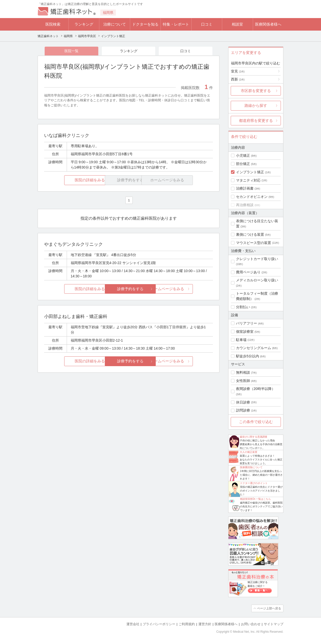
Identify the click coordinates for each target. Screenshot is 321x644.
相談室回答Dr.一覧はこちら (255, 499)
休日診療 (243, 402)
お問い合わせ (251, 624)
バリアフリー (247, 323)
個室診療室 (245, 332)
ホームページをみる (185, 289)
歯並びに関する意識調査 (254, 437)
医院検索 (53, 24)
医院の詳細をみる (72, 180)
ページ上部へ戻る (269, 608)
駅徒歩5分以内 (248, 356)
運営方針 (205, 624)
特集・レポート (176, 24)
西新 (238, 79)
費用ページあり (248, 272)
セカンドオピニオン (252, 197)
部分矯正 (243, 164)
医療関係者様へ (268, 24)
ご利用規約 (187, 624)
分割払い (243, 307)
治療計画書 (245, 188)
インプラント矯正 (250, 172)
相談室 (237, 24)
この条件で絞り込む (256, 422)
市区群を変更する (256, 91)
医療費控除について (251, 467)
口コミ (207, 24)
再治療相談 (245, 205)
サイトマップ (274, 624)
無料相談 (243, 372)
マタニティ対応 (248, 180)
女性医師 (243, 381)
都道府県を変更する (256, 120)
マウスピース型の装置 (254, 243)
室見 (238, 71)
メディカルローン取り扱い (257, 280)
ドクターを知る (145, 24)
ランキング (84, 24)
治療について (115, 24)
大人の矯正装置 (249, 452)
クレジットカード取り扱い (257, 259)
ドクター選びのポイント (254, 483)
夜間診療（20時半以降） (256, 389)
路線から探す (256, 105)
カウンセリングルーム (254, 348)
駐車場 (241, 340)
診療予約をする (129, 289)
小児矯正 (243, 155)
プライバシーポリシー (159, 624)
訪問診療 (243, 410)
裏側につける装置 (250, 234)
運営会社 (133, 624)
